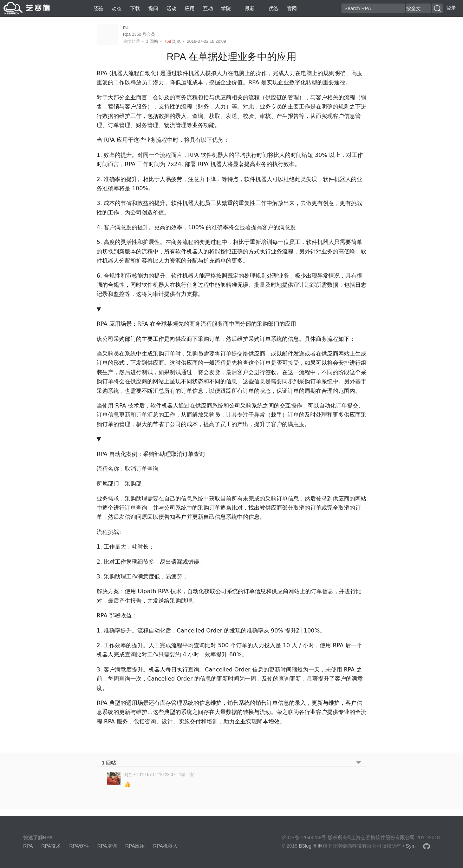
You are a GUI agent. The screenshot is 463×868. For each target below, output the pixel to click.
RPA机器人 (165, 846)
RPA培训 (107, 846)
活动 (171, 8)
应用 (190, 8)
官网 (292, 8)
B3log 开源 (311, 846)
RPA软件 (79, 846)
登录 (451, 8)
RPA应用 (135, 846)
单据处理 (131, 41)
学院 (226, 8)
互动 (208, 8)
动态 (117, 8)
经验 (98, 8)
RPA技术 (51, 846)
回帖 (152, 41)
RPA (28, 846)
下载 (135, 8)
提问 (153, 8)
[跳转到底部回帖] (359, 763)
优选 (271, 8)
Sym (411, 846)
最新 (247, 8)
